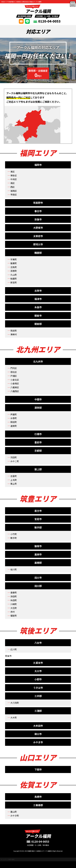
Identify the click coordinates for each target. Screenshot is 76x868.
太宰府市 (38, 236)
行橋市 (38, 434)
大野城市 (38, 228)
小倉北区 (15, 380)
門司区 (14, 368)
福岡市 (38, 165)
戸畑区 (14, 376)
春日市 (38, 211)
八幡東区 (15, 387)
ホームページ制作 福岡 (7, 859)
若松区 (14, 372)
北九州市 (38, 361)
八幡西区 (15, 391)
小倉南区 (15, 383)
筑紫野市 (38, 203)
